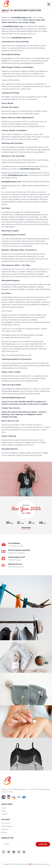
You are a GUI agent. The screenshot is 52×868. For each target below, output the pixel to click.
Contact (4, 814)
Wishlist (4, 832)
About (4, 808)
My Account (6, 823)
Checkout (5, 829)
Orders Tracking (7, 826)
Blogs (4, 811)
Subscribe (43, 844)
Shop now (26, 528)
